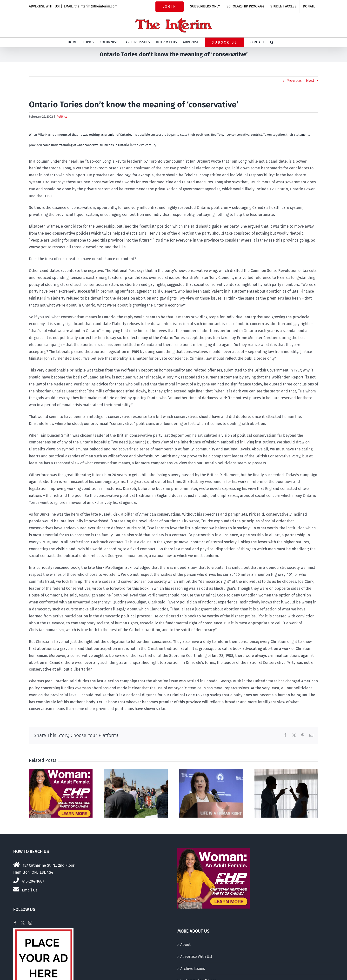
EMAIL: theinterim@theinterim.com (91, 6)
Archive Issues (193, 969)
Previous (294, 80)
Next (310, 80)
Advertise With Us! (196, 957)
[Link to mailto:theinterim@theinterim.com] (16, 889)
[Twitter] (23, 923)
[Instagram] (30, 923)
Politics (62, 117)
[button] (272, 42)
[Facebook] (15, 923)
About (185, 945)
